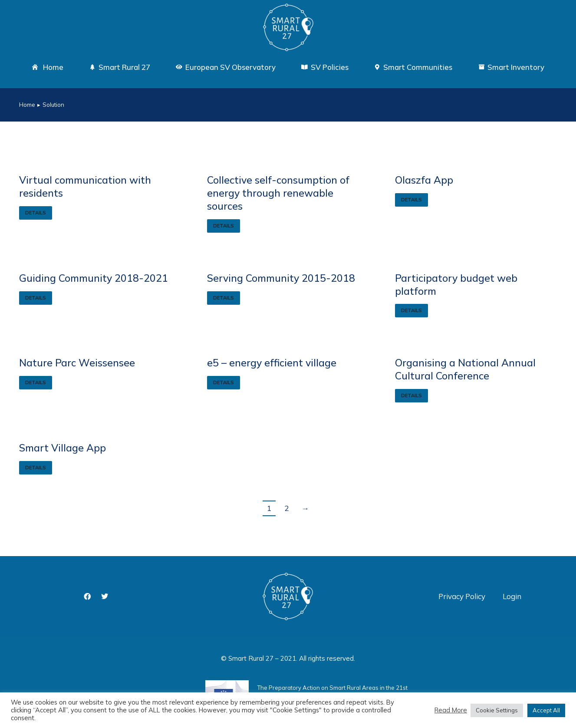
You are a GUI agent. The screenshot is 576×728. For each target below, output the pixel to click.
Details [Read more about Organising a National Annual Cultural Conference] (411, 395)
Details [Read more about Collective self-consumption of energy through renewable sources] (224, 226)
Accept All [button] (546, 710)
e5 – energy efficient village (272, 363)
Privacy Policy (462, 596)
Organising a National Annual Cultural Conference (465, 369)
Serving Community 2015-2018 (281, 278)
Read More (451, 710)
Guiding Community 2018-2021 (94, 278)
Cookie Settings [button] (497, 710)
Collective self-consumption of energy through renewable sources (278, 193)
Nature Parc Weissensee (77, 363)
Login (512, 596)
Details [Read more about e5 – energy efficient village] (224, 382)
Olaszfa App (424, 180)
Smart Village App (63, 448)
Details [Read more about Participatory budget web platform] (411, 310)
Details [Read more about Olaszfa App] (411, 200)
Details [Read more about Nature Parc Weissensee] (36, 382)
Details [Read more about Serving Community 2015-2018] (224, 298)
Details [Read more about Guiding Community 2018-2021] (36, 298)
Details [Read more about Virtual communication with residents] (36, 213)
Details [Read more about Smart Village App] (36, 468)
